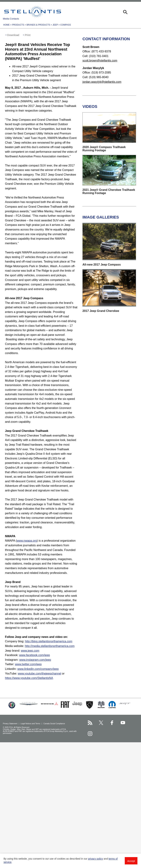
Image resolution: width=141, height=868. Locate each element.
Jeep (55, 25)
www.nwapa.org (27, 541)
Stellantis (33, 12)
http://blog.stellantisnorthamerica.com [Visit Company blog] (49, 641)
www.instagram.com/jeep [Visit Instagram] (35, 660)
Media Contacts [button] (11, 19)
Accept (131, 861)
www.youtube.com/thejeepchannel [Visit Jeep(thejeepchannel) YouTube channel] (40, 674)
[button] (125, 12)
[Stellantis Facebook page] (112, 723)
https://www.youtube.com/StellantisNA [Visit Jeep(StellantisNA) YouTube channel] (29, 678)
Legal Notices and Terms (31, 724)
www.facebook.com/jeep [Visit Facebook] (35, 655)
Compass (66, 25)
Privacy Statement (10, 724)
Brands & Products (38, 25)
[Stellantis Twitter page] (101, 723)
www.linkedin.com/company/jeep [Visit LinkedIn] (38, 669)
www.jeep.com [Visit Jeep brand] (30, 651)
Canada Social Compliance (54, 724)
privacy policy (95, 859)
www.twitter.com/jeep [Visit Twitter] (28, 664)
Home (6, 25)
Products (18, 25)
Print (28, 35)
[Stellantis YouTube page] (123, 723)
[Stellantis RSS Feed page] (90, 723)
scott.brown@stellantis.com (100, 61)
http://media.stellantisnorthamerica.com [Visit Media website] (50, 646)
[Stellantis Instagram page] (90, 734)
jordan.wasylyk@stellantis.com (102, 82)
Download (13, 35)
